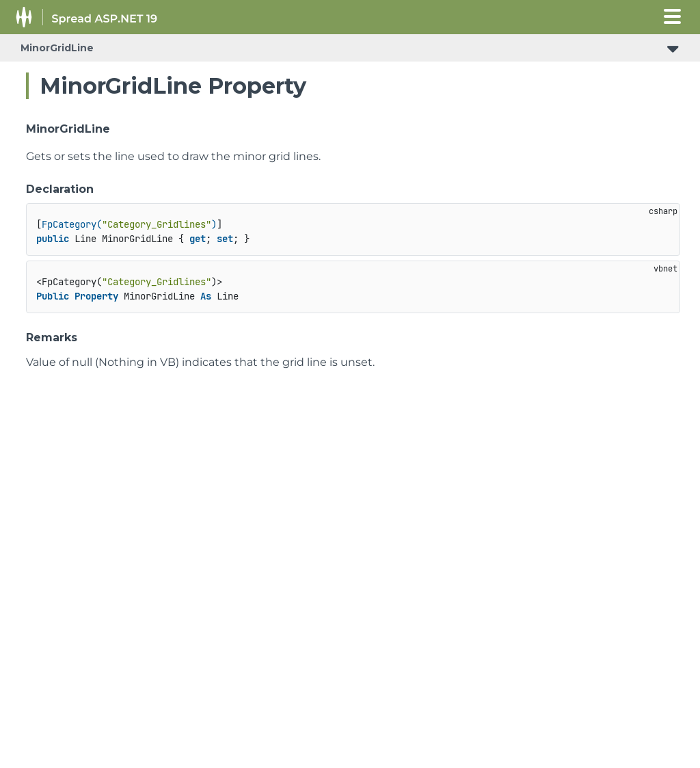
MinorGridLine (57, 48)
